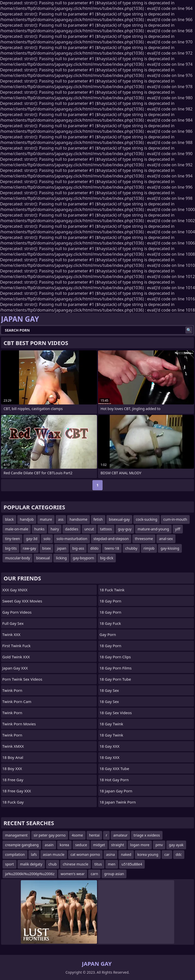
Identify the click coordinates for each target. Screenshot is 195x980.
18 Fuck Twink (112, 590)
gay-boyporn (84, 558)
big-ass (78, 548)
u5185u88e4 (132, 864)
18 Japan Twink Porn (118, 802)
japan (62, 548)
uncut (89, 529)
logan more (140, 845)
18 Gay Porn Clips (115, 657)
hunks (39, 529)
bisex (46, 548)
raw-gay (29, 548)
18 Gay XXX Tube (114, 769)
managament (16, 835)
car (167, 854)
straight (118, 845)
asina (111, 854)
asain (49, 845)
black (9, 519)
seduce (81, 845)
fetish (98, 519)
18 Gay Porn (110, 601)
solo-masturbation (72, 539)
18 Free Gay (13, 780)
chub (53, 864)
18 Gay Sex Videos (116, 713)
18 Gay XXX (109, 746)
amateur (120, 835)
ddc (179, 854)
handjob (27, 519)
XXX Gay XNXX (15, 590)
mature (46, 519)
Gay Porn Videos (17, 612)
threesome (144, 539)
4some (77, 835)
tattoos (106, 529)
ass (61, 519)
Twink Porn (12, 690)
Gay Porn (108, 634)
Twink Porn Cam (17, 701)
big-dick (107, 558)
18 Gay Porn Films (116, 668)
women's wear (73, 874)
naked (126, 854)
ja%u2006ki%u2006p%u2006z (30, 874)
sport (10, 864)
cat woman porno (85, 854)
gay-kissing (170, 548)
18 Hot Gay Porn (114, 780)
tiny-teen (12, 539)
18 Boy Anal (13, 757)
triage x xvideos (147, 835)
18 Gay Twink (111, 724)
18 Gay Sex (109, 690)
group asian (114, 874)
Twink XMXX (13, 746)
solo (47, 539)
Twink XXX (11, 634)
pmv (159, 845)
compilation (15, 854)
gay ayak (176, 845)
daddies (72, 529)
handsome (78, 519)
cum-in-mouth (175, 519)
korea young (148, 854)
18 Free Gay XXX (17, 791)
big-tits (11, 548)
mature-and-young (153, 529)
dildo (94, 548)
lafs (34, 854)
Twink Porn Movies (19, 724)
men (112, 864)
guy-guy (125, 529)
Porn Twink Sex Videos (22, 679)
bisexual (43, 558)
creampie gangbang (22, 845)
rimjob (149, 548)
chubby (131, 548)
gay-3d (32, 539)
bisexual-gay (119, 519)
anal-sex (166, 539)
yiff (178, 529)
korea (64, 845)
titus (98, 864)
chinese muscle (75, 864)
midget (99, 845)
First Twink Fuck (17, 646)
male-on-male (17, 529)
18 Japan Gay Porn (116, 791)
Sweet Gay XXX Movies (22, 601)
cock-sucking (147, 519)
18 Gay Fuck (110, 623)
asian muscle (54, 854)
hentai (94, 835)
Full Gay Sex (13, 623)
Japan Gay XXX (15, 668)
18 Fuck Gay (13, 802)
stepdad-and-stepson (111, 539)
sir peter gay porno (50, 835)
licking (61, 558)
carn (94, 874)
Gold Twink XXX (16, 657)
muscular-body (18, 558)
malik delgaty (31, 864)
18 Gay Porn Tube (115, 679)
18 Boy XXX (12, 769)
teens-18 (112, 548)
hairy (55, 529)
